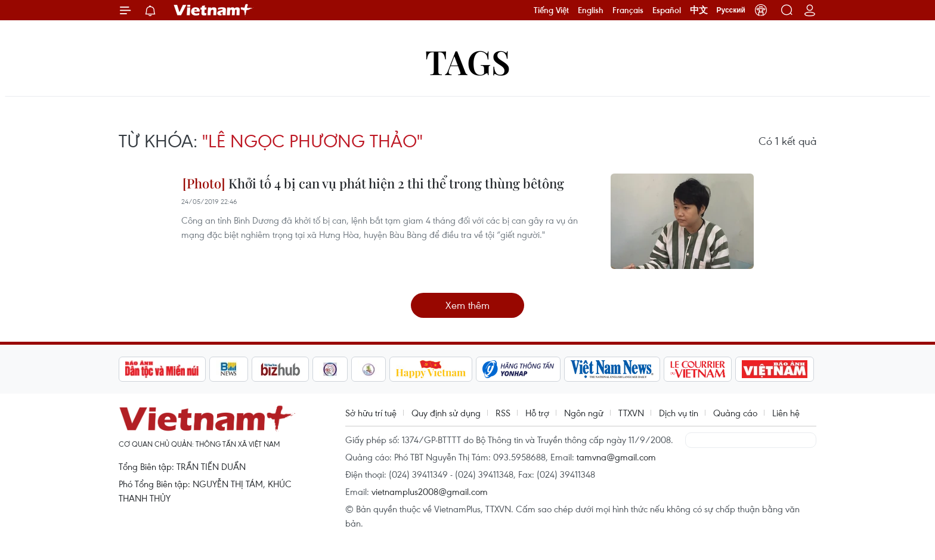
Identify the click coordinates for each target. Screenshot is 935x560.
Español (667, 10)
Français (628, 10)
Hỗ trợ (537, 413)
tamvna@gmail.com (616, 457)
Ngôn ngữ (584, 413)
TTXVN (631, 413)
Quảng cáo (735, 413)
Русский (731, 10)
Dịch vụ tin (679, 413)
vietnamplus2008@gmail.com (430, 491)
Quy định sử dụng (446, 413)
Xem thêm (467, 305)
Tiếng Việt (551, 10)
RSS (503, 413)
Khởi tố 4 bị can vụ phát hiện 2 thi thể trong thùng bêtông (373, 183)
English (591, 10)
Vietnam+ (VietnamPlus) (213, 10)
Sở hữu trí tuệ (371, 413)
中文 (699, 10)
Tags (468, 61)
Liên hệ (786, 413)
